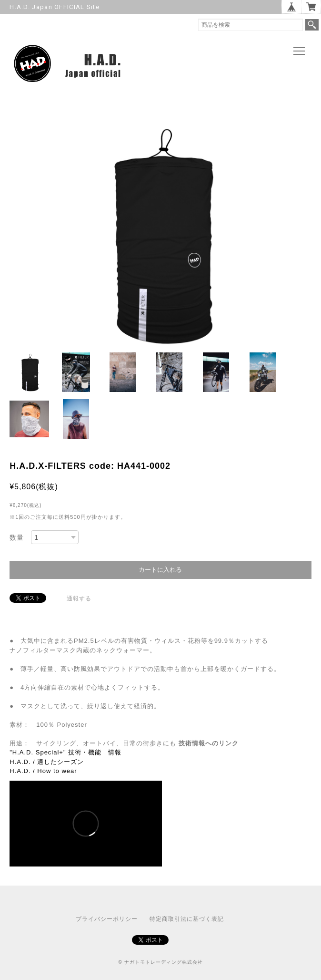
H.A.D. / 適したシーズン (47, 762)
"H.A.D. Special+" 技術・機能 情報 (65, 752)
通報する (79, 598)
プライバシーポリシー (107, 919)
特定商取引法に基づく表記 (187, 919)
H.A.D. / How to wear (43, 771)
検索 (312, 25)
